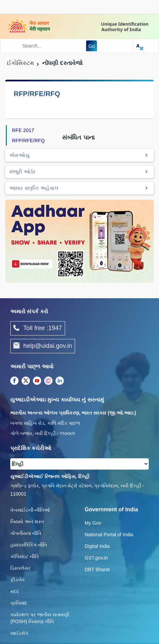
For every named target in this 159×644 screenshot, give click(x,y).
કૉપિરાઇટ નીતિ (25, 556)
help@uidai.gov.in (43, 346)
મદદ (15, 591)
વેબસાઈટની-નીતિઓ (30, 510)
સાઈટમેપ (19, 633)
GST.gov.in (96, 558)
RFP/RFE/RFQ (28, 141)
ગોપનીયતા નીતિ (26, 533)
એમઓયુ (19, 155)
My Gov (93, 523)
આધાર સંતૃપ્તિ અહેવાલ (34, 188)
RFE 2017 (23, 130)
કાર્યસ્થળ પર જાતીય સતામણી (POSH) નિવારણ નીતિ (40, 618)
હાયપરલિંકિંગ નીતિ (29, 545)
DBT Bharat (97, 569)
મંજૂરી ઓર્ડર (23, 172)
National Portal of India (109, 535)
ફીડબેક (18, 580)
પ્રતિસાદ (19, 603)
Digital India (97, 546)
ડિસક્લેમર (20, 568)
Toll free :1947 (38, 328)
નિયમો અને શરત (27, 522)
